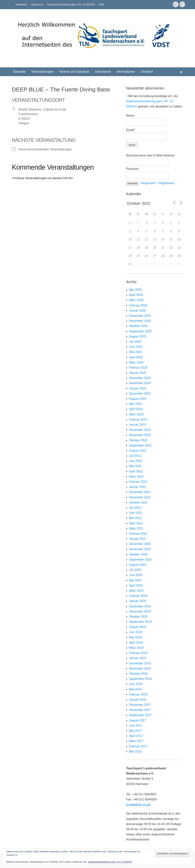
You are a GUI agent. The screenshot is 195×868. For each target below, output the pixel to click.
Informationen (126, 72)
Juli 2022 (135, 456)
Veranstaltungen (42, 72)
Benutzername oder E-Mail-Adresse (150, 155)
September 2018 (140, 679)
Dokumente (103, 72)
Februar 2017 (138, 746)
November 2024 (140, 383)
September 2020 (140, 560)
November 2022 (140, 435)
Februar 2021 (138, 534)
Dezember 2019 (140, 606)
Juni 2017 (136, 726)
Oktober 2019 (138, 617)
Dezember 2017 (140, 705)
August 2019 (138, 627)
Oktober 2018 (138, 674)
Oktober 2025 (138, 326)
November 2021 (140, 497)
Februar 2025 (138, 368)
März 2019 (136, 648)
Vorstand (147, 72)
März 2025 (136, 362)
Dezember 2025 (140, 316)
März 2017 (136, 741)
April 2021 (136, 523)
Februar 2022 (138, 482)
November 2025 (140, 321)
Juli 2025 (135, 342)
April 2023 (136, 409)
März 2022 (136, 477)
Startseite (19, 72)
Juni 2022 (136, 461)
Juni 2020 (136, 575)
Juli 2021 (135, 508)
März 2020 (136, 591)
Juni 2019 (136, 632)
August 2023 (138, 399)
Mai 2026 (135, 290)
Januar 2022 (138, 487)
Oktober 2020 (138, 554)
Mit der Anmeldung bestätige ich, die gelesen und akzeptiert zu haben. (154, 101)
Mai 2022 (135, 466)
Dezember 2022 (140, 430)
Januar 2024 (138, 388)
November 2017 (140, 710)
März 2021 (136, 528)
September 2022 (140, 445)
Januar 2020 (138, 601)
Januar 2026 (138, 311)
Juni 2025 (136, 347)
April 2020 (136, 586)
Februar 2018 (138, 694)
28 (163, 256)
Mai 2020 (135, 580)
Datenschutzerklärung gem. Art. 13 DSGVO (71, 4)
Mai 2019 (135, 637)
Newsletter (21, 4)
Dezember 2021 (140, 492)
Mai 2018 (135, 689)
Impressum (37, 4)
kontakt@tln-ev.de (138, 805)
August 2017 (138, 720)
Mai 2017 (135, 731)
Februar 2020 (138, 596)
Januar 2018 (138, 700)
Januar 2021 (138, 539)
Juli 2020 (135, 570)
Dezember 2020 (140, 544)
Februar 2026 (138, 305)
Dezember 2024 (140, 378)
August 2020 (138, 565)
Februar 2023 (138, 419)
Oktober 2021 (138, 503)
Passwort (132, 169)
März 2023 (136, 414)
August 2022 (138, 451)
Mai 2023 (135, 404)
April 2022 (136, 471)
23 (179, 248)
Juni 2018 (136, 684)
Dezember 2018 (140, 663)
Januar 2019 (138, 658)
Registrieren (167, 183)
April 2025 (136, 357)
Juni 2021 (136, 513)
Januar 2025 (138, 373)
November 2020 (140, 549)
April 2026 (136, 295)
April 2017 (136, 736)
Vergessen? (149, 183)
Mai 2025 (135, 352)
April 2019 (136, 643)
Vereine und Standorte (74, 72)
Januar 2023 (138, 425)
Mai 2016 (135, 752)
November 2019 (140, 611)
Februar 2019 (138, 653)
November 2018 (140, 669)
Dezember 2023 (140, 394)
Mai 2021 (135, 518)
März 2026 (136, 300)
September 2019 (140, 622)
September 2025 (140, 331)
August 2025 (138, 336)
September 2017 (140, 715)
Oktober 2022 (138, 440)
